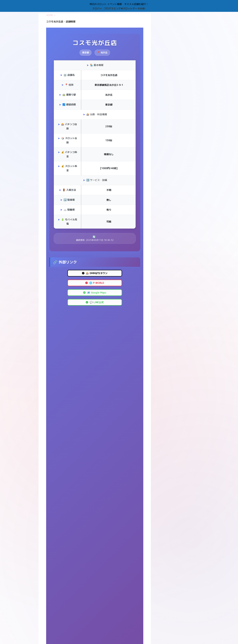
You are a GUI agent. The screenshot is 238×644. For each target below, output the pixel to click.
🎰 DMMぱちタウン (95, 273)
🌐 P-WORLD (95, 283)
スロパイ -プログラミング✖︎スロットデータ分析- (119, 8)
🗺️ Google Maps (95, 293)
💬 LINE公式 (95, 302)
